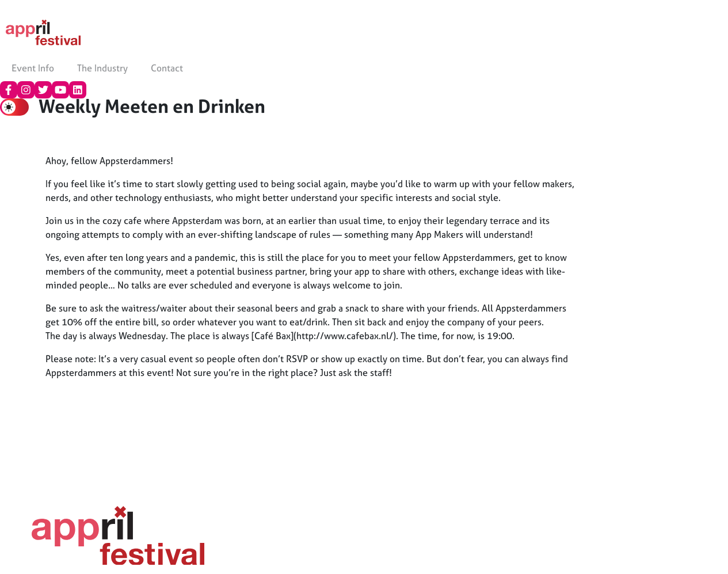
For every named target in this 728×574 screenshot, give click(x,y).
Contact (167, 68)
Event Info (33, 68)
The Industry (102, 68)
